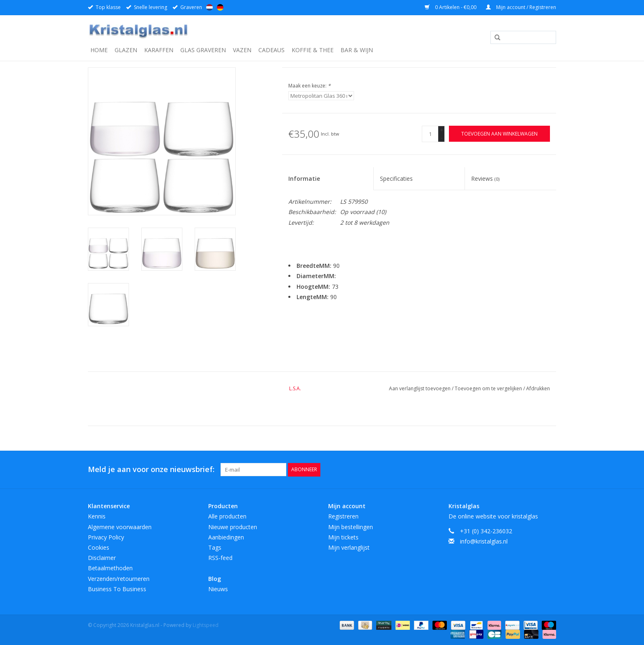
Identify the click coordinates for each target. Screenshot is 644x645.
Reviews (485, 179)
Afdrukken (538, 388)
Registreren (343, 516)
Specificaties (396, 179)
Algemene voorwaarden (120, 527)
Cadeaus (271, 50)
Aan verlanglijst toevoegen (420, 388)
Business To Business (117, 589)
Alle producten (227, 516)
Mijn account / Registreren (521, 7)
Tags (215, 547)
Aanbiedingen (226, 537)
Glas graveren (203, 50)
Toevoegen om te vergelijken (489, 388)
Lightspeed (206, 625)
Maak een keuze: (309, 86)
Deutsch (220, 7)
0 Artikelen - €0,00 (451, 7)
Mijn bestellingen (351, 527)
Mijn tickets (343, 537)
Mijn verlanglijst (349, 547)
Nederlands (209, 7)
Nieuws (218, 589)
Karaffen (159, 50)
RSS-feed (220, 558)
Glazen (126, 50)
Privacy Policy (106, 537)
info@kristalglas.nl (484, 541)
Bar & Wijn (357, 50)
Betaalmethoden (110, 568)
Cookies (99, 547)
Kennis (97, 516)
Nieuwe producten (233, 527)
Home (99, 50)
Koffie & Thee (313, 50)
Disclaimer (102, 558)
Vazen (242, 50)
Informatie (304, 179)
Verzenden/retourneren (119, 579)
